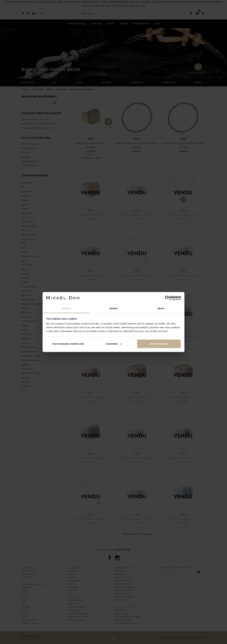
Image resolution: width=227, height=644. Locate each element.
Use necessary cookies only (68, 344)
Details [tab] (113, 308)
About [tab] (161, 308)
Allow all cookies (159, 344)
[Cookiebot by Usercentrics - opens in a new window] (167, 298)
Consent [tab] (66, 308)
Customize (114, 344)
